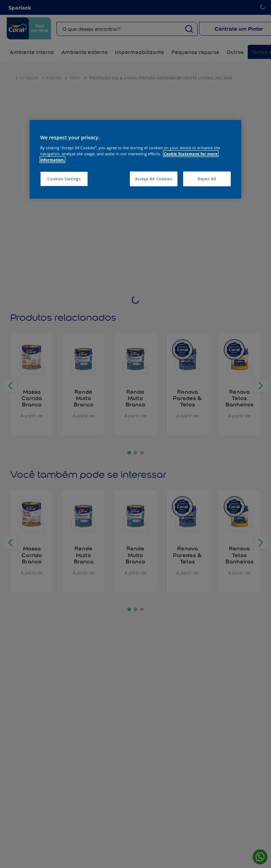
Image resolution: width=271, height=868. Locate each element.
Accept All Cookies (153, 179)
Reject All (207, 179)
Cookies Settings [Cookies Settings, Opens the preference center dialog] (64, 179)
